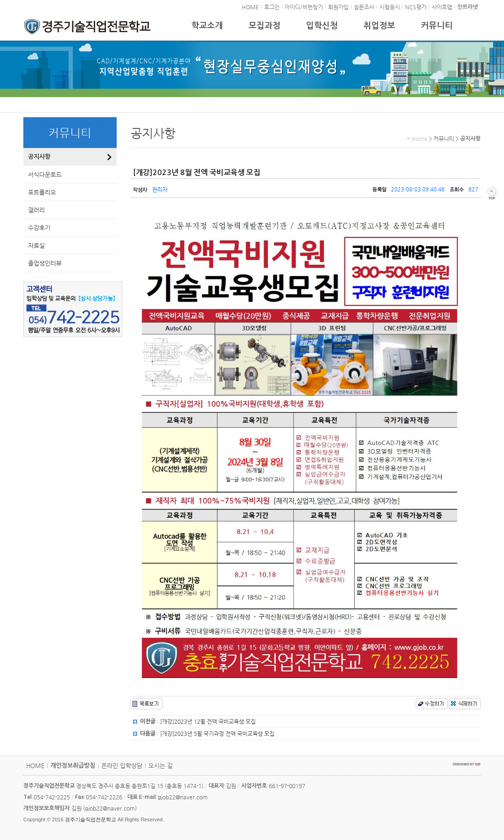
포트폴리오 (42, 192)
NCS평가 (416, 7)
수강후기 (39, 228)
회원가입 (338, 7)
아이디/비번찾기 (304, 7)
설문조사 (364, 7)
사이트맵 (442, 7)
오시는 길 (161, 766)
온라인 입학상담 (122, 766)
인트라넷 (468, 7)
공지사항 (39, 157)
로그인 (272, 7)
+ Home (417, 139)
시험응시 (390, 7)
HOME (250, 7)
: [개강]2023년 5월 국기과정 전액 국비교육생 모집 (207, 734)
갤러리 (36, 210)
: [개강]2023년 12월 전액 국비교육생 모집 (198, 721)
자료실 (36, 245)
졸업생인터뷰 (45, 263)
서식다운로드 (45, 174)
